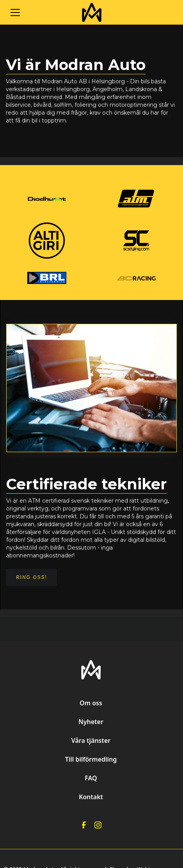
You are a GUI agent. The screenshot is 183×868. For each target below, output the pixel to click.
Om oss (91, 703)
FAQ (91, 778)
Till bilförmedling (91, 759)
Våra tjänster (91, 740)
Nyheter (91, 722)
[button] (44, 13)
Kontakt (91, 797)
